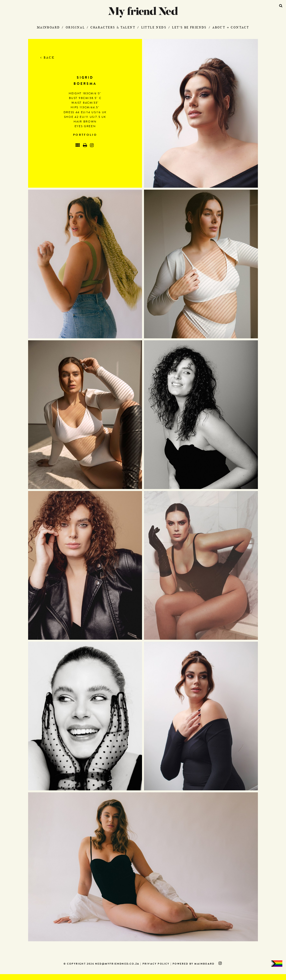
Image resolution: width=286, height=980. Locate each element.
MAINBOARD (204, 964)
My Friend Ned (143, 12)
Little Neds (154, 27)
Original (75, 27)
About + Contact (231, 27)
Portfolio (85, 135)
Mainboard (49, 27)
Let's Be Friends (189, 27)
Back (48, 57)
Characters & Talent (113, 27)
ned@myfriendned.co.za (117, 964)
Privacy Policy (156, 964)
